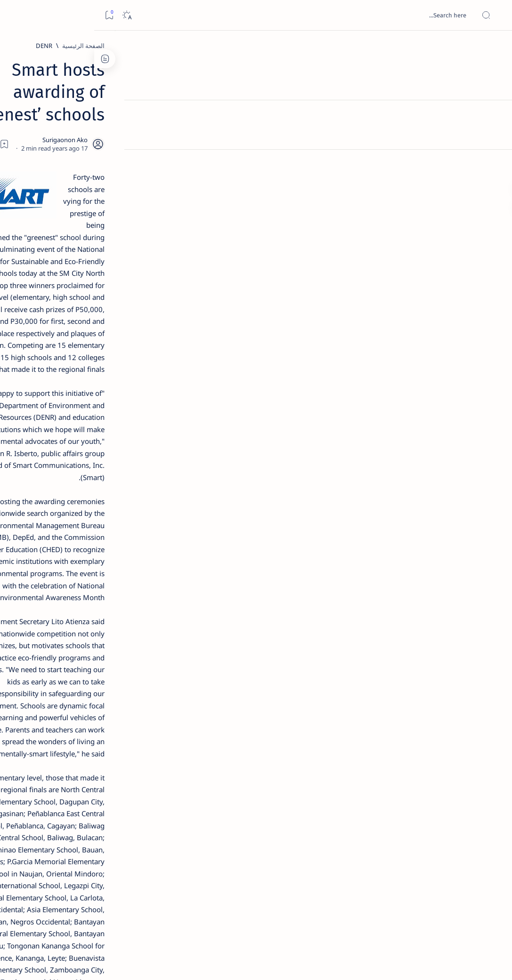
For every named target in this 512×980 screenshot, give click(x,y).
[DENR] (406, 46)
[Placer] (381, 850)
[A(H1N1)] (103, 474)
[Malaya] (417, 850)
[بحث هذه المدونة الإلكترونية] (326, 15)
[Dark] (32, 15)
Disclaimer (95, 574)
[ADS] (103, 521)
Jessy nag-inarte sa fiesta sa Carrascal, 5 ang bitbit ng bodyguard (69, 222)
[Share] (168, 120)
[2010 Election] (40, 450)
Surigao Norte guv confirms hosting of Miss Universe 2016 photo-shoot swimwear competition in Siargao (66, 340)
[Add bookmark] (194, 120)
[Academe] (40, 497)
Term (126, 574)
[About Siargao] (40, 474)
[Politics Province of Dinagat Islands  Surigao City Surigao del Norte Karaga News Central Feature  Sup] (103, 450)
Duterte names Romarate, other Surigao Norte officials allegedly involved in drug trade (68, 278)
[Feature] (75, 142)
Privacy (62, 574)
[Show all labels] (110, 543)
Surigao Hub (424, 962)
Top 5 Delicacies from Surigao (66, 154)
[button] (349, 850)
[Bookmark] (15, 15)
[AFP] (40, 521)
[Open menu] (494, 15)
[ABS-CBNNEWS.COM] (103, 497)
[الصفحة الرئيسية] (494, 47)
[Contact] (494, 134)
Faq (38, 574)
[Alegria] (71, 250)
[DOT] (71, 312)
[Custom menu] (494, 165)
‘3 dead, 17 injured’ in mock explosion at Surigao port (71, 392)
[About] (494, 115)
